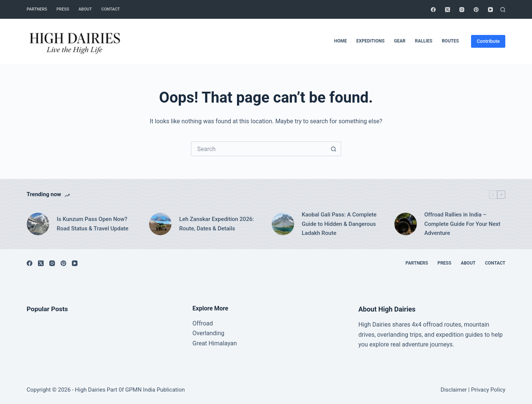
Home (340, 41)
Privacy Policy (488, 390)
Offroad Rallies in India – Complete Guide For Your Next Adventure (462, 224)
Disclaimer (454, 390)
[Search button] (334, 149)
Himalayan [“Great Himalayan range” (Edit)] (222, 343)
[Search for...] (258, 149)
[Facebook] (433, 10)
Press (63, 9)
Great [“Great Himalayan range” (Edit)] (200, 343)
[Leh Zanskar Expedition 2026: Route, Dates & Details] (160, 224)
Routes (450, 41)
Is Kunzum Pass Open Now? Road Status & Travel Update (93, 224)
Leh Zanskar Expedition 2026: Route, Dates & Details (217, 224)
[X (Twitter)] (448, 10)
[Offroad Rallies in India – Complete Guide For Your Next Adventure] (406, 224)
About (85, 9)
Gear (400, 41)
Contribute (488, 41)
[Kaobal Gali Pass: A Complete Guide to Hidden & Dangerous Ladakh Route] (283, 224)
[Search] (503, 10)
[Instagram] (462, 10)
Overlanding (209, 333)
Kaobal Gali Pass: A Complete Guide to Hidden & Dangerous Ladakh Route (339, 224)
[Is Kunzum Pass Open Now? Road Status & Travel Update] (38, 224)
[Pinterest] (476, 10)
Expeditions (370, 41)
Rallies (424, 41)
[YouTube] (490, 10)
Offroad (203, 323)
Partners (37, 9)
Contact (111, 9)
